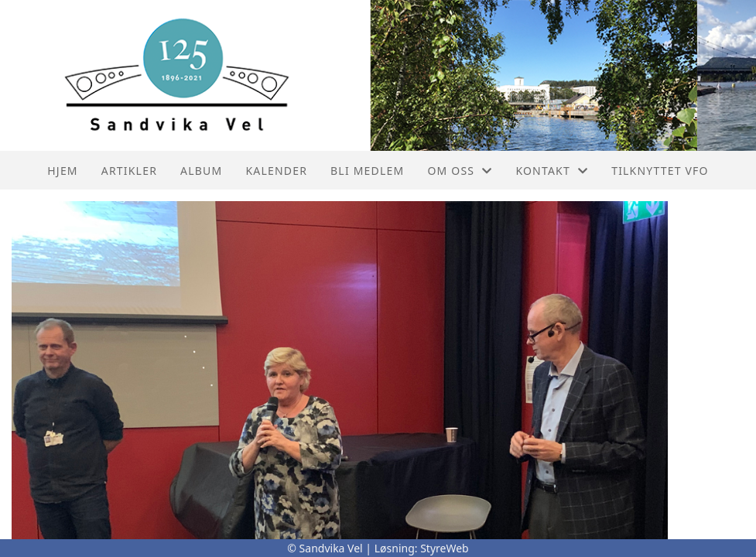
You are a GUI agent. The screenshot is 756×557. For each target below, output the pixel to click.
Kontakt (552, 171)
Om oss (460, 171)
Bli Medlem (367, 171)
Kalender (276, 171)
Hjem (62, 171)
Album (201, 171)
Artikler (129, 171)
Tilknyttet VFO (660, 171)
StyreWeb (445, 548)
